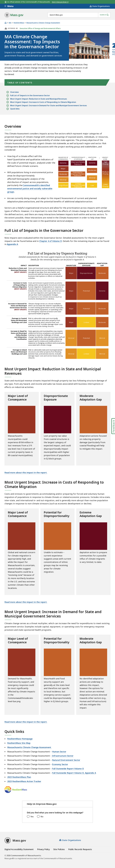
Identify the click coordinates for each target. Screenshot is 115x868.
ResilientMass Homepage (20, 739)
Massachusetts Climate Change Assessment (43, 23)
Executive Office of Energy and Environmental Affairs (40, 28)
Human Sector (59, 752)
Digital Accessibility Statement (19, 849)
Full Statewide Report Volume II (68, 769)
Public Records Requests (80, 849)
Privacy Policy (43, 849)
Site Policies (59, 849)
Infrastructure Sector (62, 756)
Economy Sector (60, 764)
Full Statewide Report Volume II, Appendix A (74, 773)
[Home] (6, 23)
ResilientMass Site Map (19, 743)
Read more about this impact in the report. (26, 473)
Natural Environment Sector (66, 760)
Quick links (15, 109)
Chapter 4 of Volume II (50, 241)
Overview (14, 92)
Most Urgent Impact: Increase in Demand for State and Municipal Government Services (49, 106)
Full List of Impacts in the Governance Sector (30, 96)
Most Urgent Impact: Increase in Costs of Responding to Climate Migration (43, 102)
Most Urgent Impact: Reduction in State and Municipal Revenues (39, 99)
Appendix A (12, 244)
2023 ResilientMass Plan (19, 777)
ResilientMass (19, 23)
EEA (10, 23)
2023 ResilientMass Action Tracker (24, 781)
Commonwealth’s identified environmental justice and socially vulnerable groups (30, 189)
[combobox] (79, 15)
